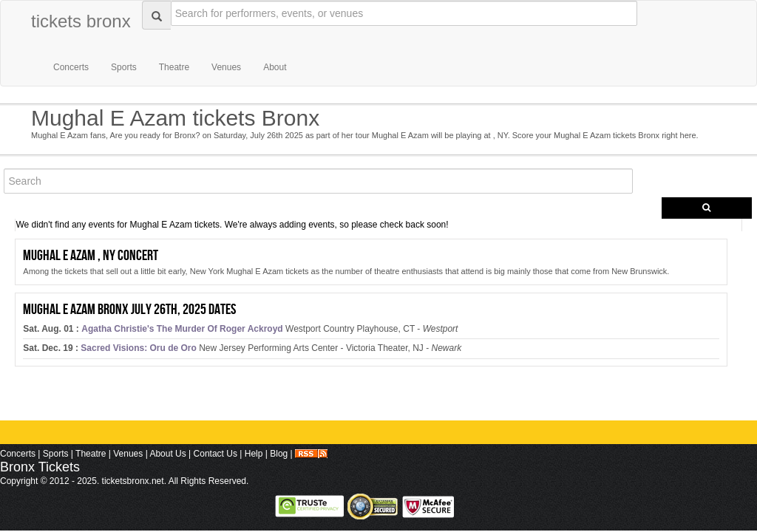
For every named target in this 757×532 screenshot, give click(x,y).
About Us (167, 454)
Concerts (71, 67)
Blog (279, 454)
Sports (124, 67)
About (275, 67)
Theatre (174, 67)
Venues (226, 67)
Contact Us (215, 454)
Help (254, 454)
